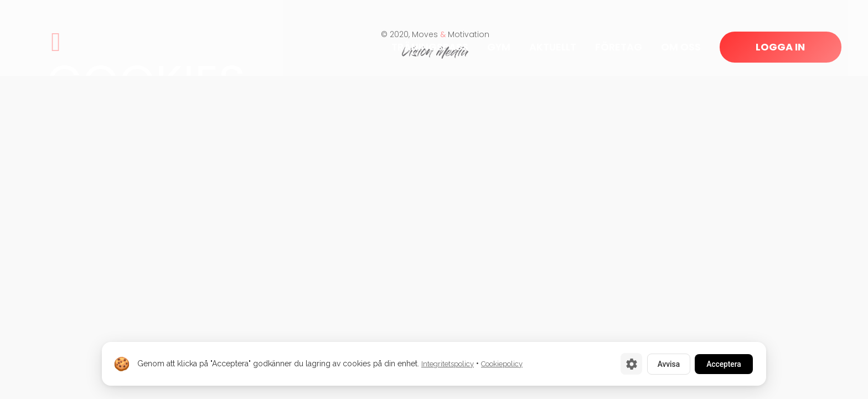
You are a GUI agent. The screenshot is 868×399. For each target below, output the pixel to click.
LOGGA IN (780, 47)
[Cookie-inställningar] (625, 364)
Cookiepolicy (502, 364)
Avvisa (663, 364)
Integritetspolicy (448, 364)
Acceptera (722, 364)
